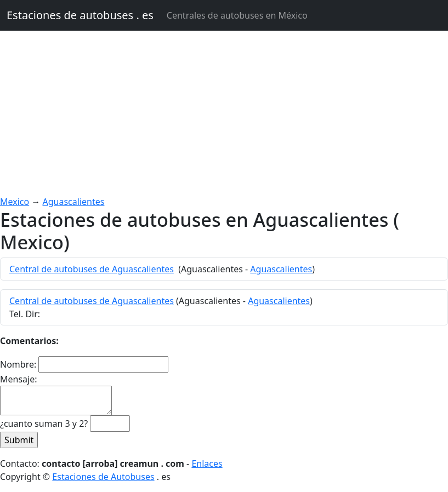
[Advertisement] (224, 113)
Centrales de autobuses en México (237, 15)
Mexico (15, 202)
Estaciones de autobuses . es (80, 15)
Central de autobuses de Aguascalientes (92, 269)
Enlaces (207, 464)
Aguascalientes (74, 202)
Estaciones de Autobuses (103, 477)
